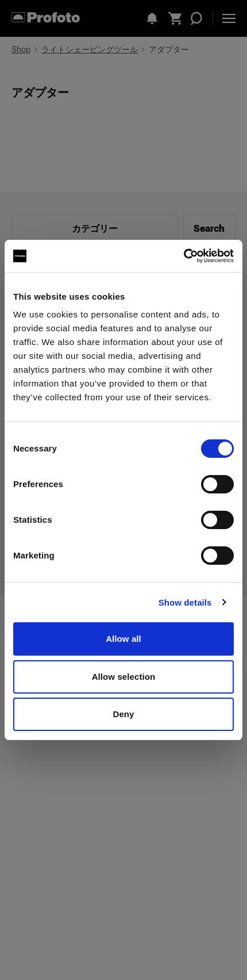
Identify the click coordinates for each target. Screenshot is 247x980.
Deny (123, 714)
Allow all (123, 639)
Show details (185, 602)
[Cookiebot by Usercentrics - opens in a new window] (184, 256)
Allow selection (124, 677)
